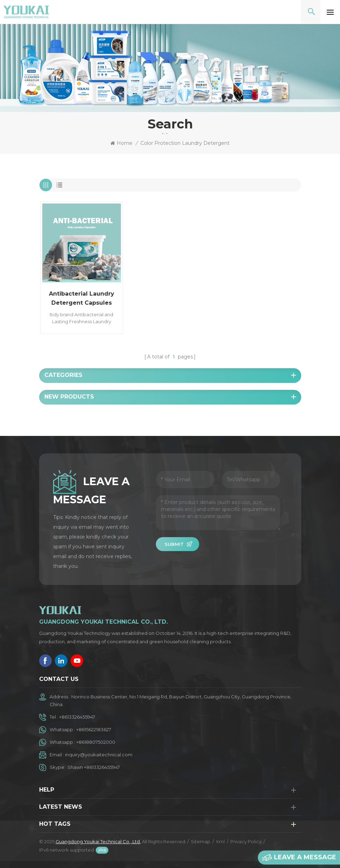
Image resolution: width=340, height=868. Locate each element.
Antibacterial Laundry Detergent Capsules (82, 298)
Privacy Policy (246, 841)
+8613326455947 (77, 717)
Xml (220, 841)
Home (121, 143)
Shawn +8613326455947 (94, 767)
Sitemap (201, 841)
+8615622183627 (94, 729)
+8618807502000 (96, 742)
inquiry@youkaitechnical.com (99, 755)
